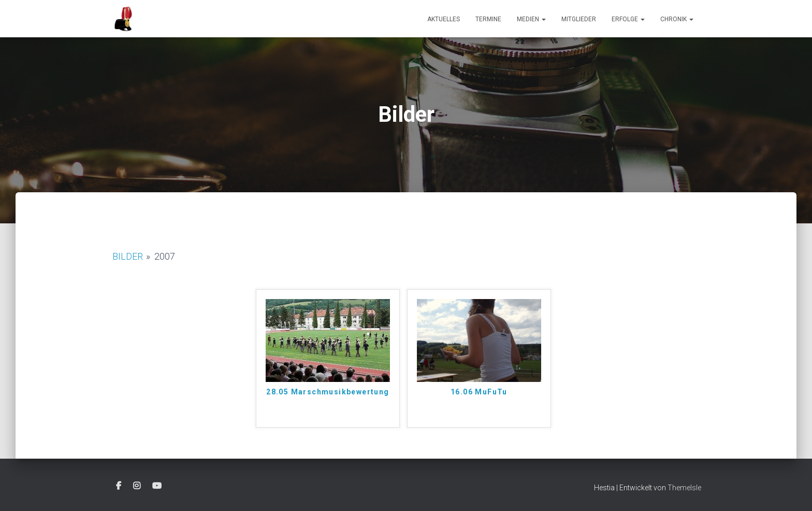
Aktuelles (444, 19)
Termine (488, 19)
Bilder (128, 256)
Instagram (137, 486)
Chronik (677, 19)
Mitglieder (579, 19)
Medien (531, 19)
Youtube (157, 486)
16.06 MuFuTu (479, 392)
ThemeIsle (684, 488)
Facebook (119, 486)
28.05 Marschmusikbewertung (328, 392)
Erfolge (628, 19)
